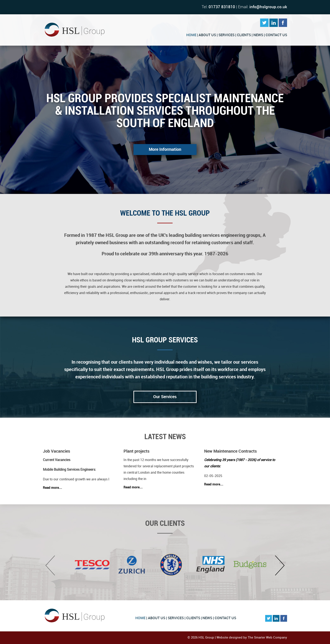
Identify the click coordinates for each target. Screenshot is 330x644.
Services (226, 35)
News (258, 35)
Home (191, 35)
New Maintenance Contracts (230, 451)
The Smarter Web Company (267, 638)
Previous (50, 565)
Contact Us (276, 35)
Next (280, 565)
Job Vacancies (57, 451)
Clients (244, 35)
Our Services (165, 397)
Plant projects (136, 451)
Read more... (53, 488)
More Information (165, 150)
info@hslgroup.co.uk (268, 7)
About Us (207, 35)
